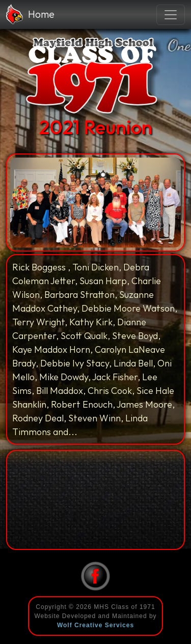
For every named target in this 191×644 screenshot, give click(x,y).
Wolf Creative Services (95, 625)
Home (30, 14)
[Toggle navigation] (171, 15)
